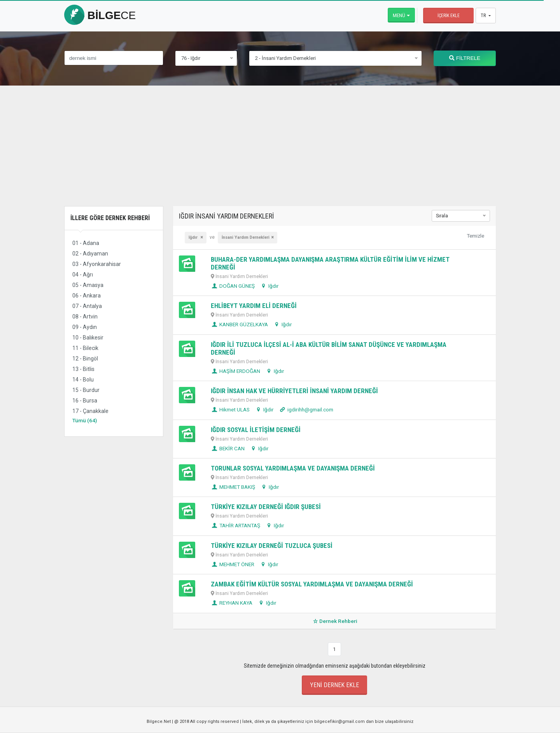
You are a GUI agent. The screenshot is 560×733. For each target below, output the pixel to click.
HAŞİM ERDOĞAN (235, 371)
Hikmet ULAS (230, 409)
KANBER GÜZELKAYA (239, 324)
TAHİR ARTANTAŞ (235, 525)
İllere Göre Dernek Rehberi (110, 218)
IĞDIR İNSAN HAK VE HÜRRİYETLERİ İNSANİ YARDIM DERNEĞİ (294, 391)
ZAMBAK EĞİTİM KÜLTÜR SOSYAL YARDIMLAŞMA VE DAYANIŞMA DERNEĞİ (312, 584)
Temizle (475, 236)
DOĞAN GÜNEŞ (233, 286)
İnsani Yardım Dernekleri (246, 237)
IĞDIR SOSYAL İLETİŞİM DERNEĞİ (256, 430)
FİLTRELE (465, 58)
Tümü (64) (85, 420)
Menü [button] (399, 15)
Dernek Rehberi (334, 621)
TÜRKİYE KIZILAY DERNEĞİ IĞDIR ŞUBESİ (266, 507)
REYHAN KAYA (232, 603)
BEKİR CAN (228, 448)
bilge (100, 15)
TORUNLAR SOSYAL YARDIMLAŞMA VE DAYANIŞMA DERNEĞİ (293, 468)
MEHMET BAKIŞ (233, 487)
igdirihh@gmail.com (306, 409)
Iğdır (194, 237)
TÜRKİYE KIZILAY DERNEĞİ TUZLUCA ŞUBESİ (272, 546)
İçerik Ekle (449, 16)
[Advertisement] (280, 152)
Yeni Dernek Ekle (334, 685)
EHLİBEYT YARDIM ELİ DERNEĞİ (254, 306)
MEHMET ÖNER (233, 564)
